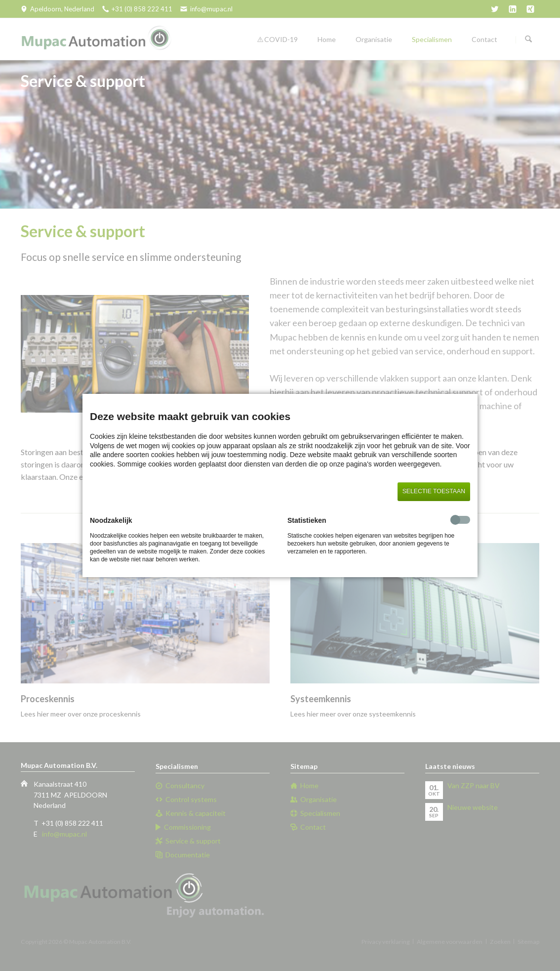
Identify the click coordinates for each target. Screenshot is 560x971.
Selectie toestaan (434, 491)
